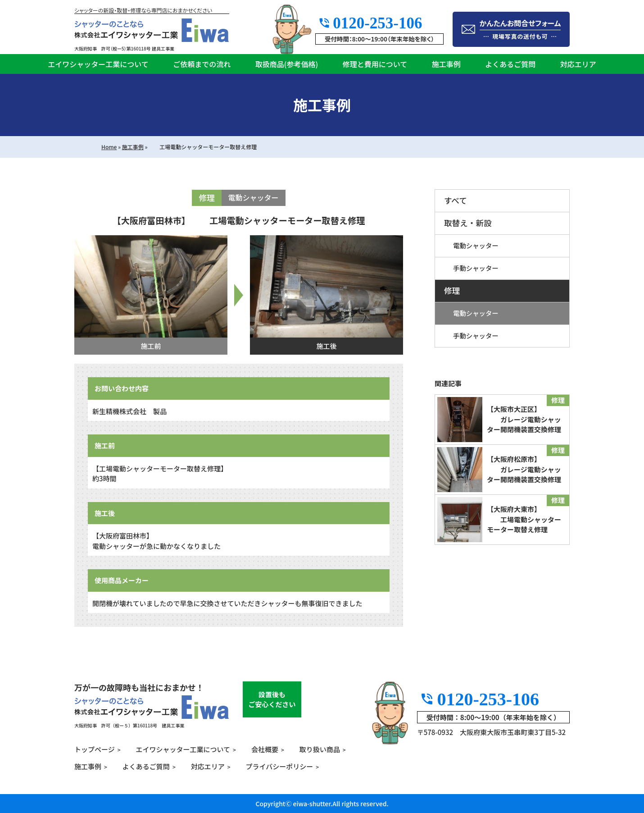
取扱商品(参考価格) (287, 64)
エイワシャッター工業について (98, 64)
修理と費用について (375, 64)
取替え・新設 (468, 223)
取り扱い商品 (320, 749)
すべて (456, 200)
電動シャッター (476, 245)
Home (109, 147)
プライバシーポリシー (280, 766)
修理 (452, 290)
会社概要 (265, 749)
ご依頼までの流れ (202, 64)
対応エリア (578, 64)
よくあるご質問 (510, 64)
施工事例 (446, 64)
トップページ (95, 749)
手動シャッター (476, 268)
